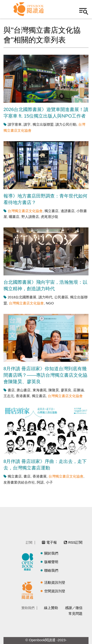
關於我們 (51, 553)
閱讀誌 (29, 561)
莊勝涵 (79, 390)
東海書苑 (40, 390)
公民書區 (61, 297)
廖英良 (66, 390)
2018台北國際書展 (22, 297)
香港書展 (23, 396)
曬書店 (14, 217)
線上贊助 (51, 608)
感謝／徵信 (74, 608)
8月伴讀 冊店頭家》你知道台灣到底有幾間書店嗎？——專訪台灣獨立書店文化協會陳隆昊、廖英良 (45, 375)
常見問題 (75, 614)
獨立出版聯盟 (43, 124)
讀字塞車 (15, 124)
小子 (49, 482)
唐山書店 (24, 390)
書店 (11, 390)
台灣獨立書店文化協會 (25, 211)
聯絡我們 (51, 570)
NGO (50, 303)
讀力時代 (45, 297)
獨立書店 (51, 211)
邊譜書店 (68, 211)
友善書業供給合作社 (19, 482)
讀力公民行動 (66, 124)
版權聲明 (51, 562)
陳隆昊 (54, 390)
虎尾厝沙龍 (49, 217)
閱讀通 (29, 590)
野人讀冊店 (30, 217)
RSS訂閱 (75, 542)
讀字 (27, 124)
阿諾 (40, 482)
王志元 (9, 396)
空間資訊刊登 (55, 591)
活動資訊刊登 (55, 582)
